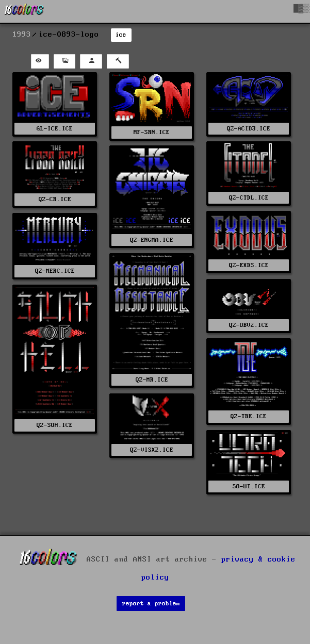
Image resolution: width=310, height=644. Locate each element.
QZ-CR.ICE (55, 199)
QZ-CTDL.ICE (249, 198)
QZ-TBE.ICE (249, 416)
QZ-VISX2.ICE (152, 450)
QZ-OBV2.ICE (249, 325)
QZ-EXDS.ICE (249, 265)
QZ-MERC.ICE (55, 271)
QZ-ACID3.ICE (249, 129)
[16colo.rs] (24, 11)
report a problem (151, 604)
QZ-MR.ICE (152, 380)
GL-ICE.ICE (55, 129)
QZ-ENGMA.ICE (152, 240)
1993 (22, 35)
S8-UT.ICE (249, 486)
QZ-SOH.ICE (55, 425)
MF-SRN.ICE (152, 132)
